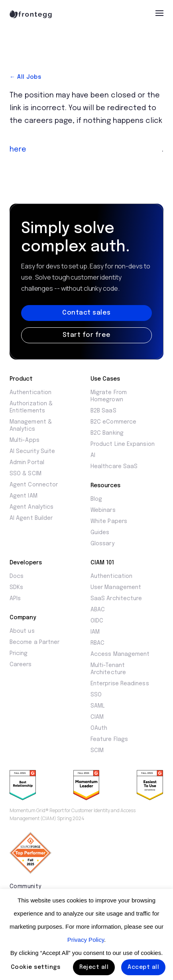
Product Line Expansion (123, 444)
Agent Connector (34, 485)
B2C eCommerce (113, 422)
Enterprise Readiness (120, 684)
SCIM (97, 751)
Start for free (87, 335)
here (18, 150)
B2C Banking (107, 433)
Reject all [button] (94, 967)
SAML (98, 706)
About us (22, 631)
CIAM (97, 717)
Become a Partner (34, 642)
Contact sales (86, 313)
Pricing (19, 653)
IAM (95, 632)
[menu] (159, 13)
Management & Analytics (31, 426)
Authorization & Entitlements (31, 407)
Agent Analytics (31, 507)
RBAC (97, 643)
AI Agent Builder (31, 518)
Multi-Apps (25, 440)
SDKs (16, 587)
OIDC (97, 621)
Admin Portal (27, 463)
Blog (96, 499)
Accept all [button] (143, 967)
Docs (17, 576)
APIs (15, 599)
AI (93, 455)
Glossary (102, 544)
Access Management (120, 654)
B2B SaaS (103, 411)
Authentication (30, 393)
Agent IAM (24, 496)
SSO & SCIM (26, 474)
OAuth (99, 728)
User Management (116, 587)
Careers (21, 665)
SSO (96, 695)
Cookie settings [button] (36, 967)
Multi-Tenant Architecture (108, 669)
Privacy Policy (86, 940)
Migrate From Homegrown (109, 396)
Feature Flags (109, 739)
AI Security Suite (32, 451)
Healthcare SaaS (114, 467)
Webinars (103, 510)
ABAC (98, 610)
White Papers (109, 521)
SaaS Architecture (116, 599)
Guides (100, 533)
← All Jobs (25, 77)
